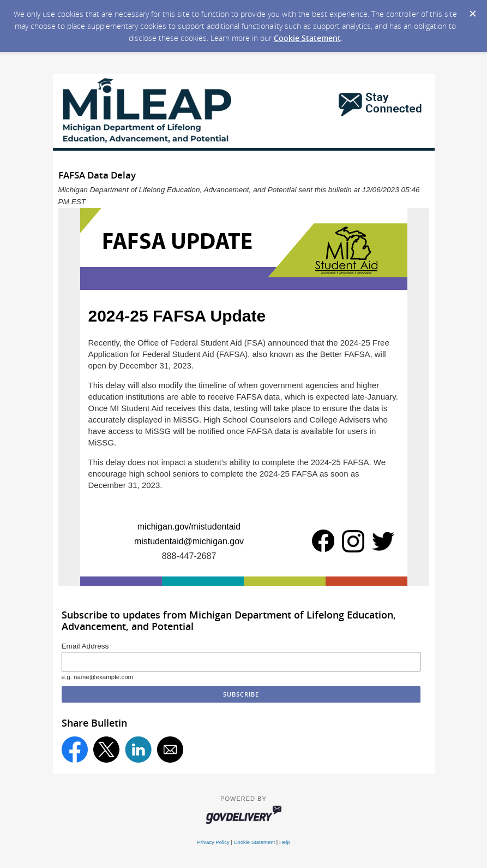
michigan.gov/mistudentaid (189, 527)
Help (285, 842)
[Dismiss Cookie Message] (473, 14)
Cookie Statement (307, 38)
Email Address (85, 646)
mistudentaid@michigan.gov (189, 541)
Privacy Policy (214, 842)
